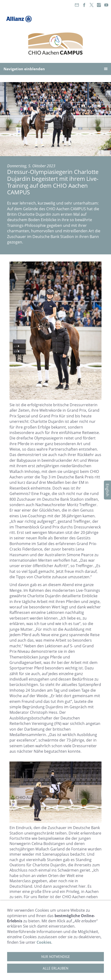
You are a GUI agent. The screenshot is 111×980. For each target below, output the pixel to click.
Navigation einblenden (24, 69)
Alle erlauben (55, 968)
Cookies (44, 942)
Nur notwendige (56, 957)
